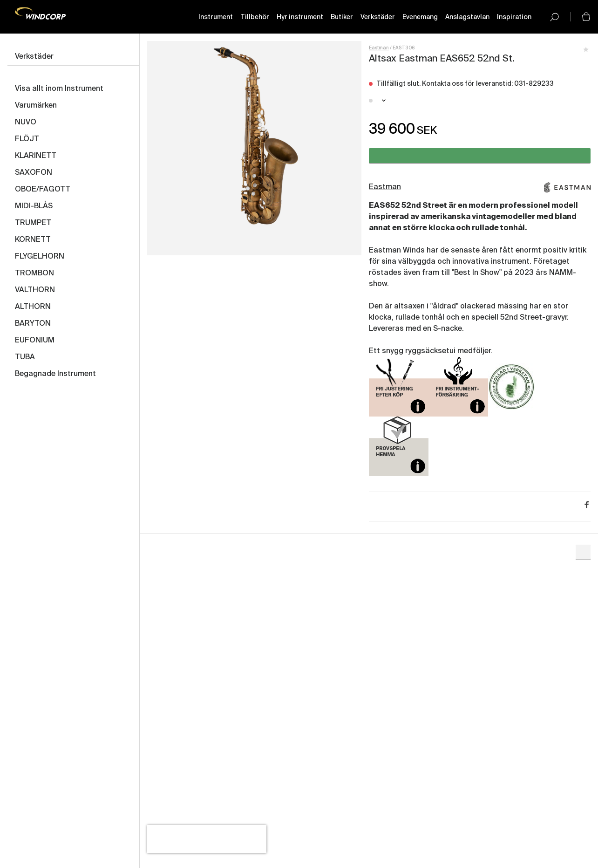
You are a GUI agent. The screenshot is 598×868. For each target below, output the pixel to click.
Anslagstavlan (467, 17)
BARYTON (33, 324)
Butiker (342, 17)
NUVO (26, 123)
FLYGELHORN (40, 257)
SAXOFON (34, 173)
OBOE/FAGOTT (43, 190)
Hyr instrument (300, 17)
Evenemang (420, 17)
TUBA (25, 357)
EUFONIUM (35, 341)
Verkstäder (378, 17)
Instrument (216, 17)
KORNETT (33, 240)
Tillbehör (255, 17)
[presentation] (207, 839)
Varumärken (36, 106)
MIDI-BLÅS (34, 206)
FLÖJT (27, 139)
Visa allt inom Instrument (59, 89)
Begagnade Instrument (55, 374)
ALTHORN (33, 307)
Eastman (379, 48)
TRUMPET (33, 223)
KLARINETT (36, 156)
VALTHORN (35, 290)
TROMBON (34, 273)
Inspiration (514, 17)
